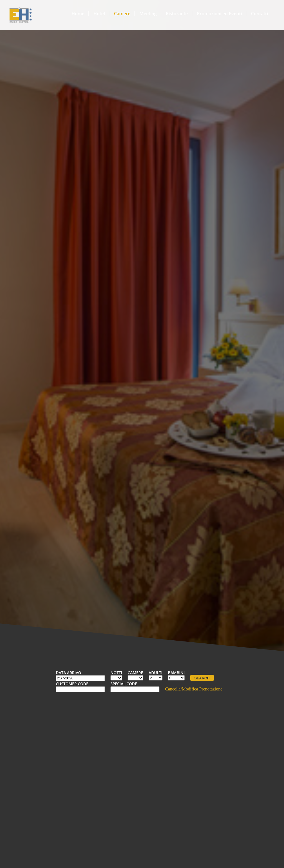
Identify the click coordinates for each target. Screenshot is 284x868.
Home (78, 14)
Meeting (148, 14)
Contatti (259, 14)
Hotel (99, 14)
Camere (122, 14)
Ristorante (177, 14)
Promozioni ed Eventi (219, 14)
